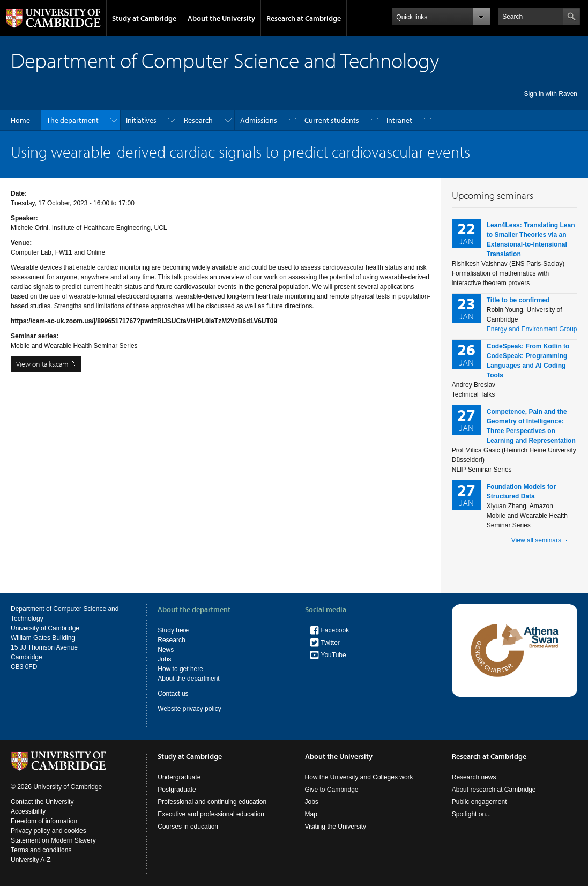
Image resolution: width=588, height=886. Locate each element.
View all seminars (536, 540)
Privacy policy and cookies (49, 831)
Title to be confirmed (518, 300)
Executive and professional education (211, 814)
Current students (332, 120)
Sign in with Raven (551, 94)
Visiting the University (336, 827)
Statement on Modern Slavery (53, 840)
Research (198, 120)
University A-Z (31, 860)
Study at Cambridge (144, 18)
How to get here (180, 669)
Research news (474, 777)
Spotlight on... (471, 814)
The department (73, 120)
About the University (221, 18)
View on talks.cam (42, 364)
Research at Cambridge (304, 18)
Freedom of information (44, 821)
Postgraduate (177, 790)
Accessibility (28, 811)
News (166, 650)
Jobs (164, 659)
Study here (173, 630)
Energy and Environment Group (532, 329)
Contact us (173, 694)
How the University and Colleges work (359, 777)
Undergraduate (179, 777)
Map (311, 814)
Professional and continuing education (212, 802)
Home (20, 120)
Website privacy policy (189, 709)
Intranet (399, 120)
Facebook (335, 630)
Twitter (330, 643)
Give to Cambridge (332, 790)
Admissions (259, 120)
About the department (188, 679)
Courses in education (188, 827)
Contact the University (42, 802)
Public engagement (479, 802)
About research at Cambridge (494, 790)
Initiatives (141, 120)
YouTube (334, 655)
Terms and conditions (41, 850)
